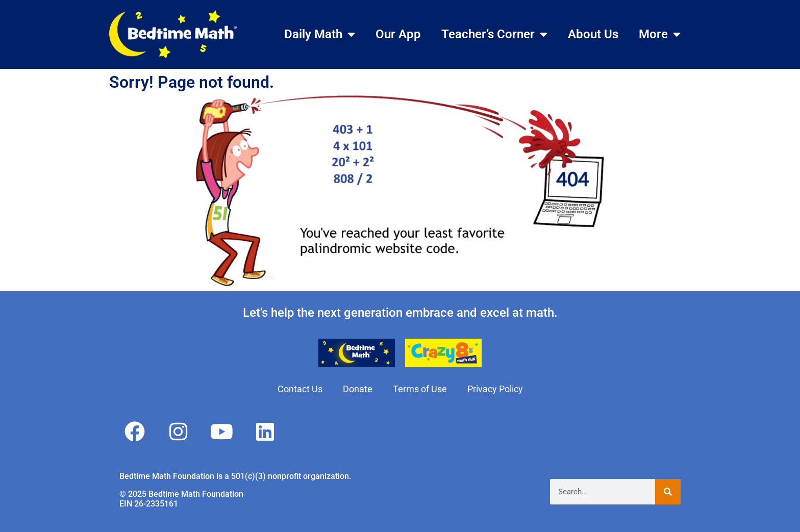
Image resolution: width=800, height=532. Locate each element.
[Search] (668, 492)
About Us (593, 34)
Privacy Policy (495, 389)
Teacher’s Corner (494, 34)
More (660, 34)
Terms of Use (420, 389)
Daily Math (320, 34)
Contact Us (300, 389)
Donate (358, 389)
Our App (398, 34)
